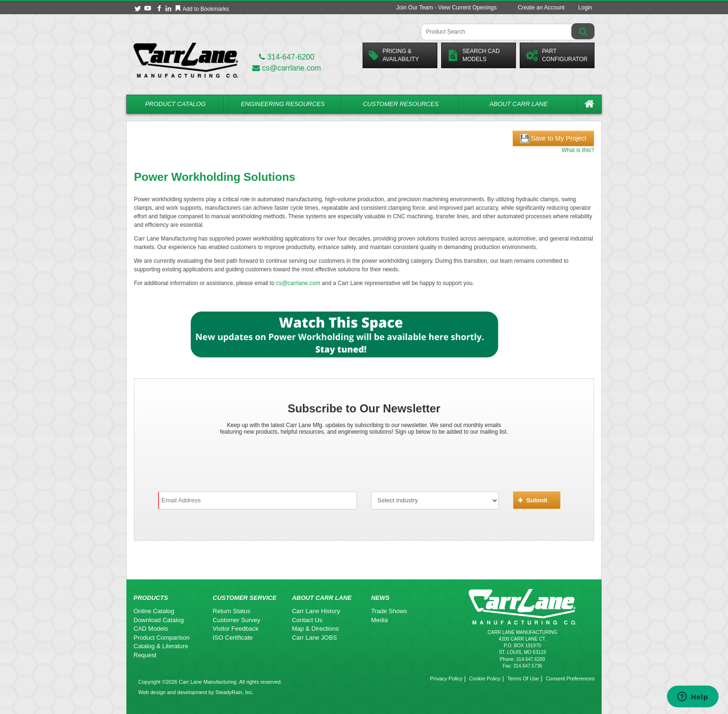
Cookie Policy (485, 678)
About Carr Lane (519, 104)
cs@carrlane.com (287, 68)
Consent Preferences (570, 678)
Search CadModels (474, 55)
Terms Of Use (523, 678)
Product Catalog (175, 104)
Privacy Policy (446, 678)
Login (585, 8)
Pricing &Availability (394, 55)
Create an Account (541, 8)
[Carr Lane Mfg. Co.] (186, 60)
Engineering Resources (283, 104)
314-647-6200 (287, 57)
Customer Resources (400, 104)
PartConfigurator (557, 55)
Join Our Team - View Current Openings (446, 8)
